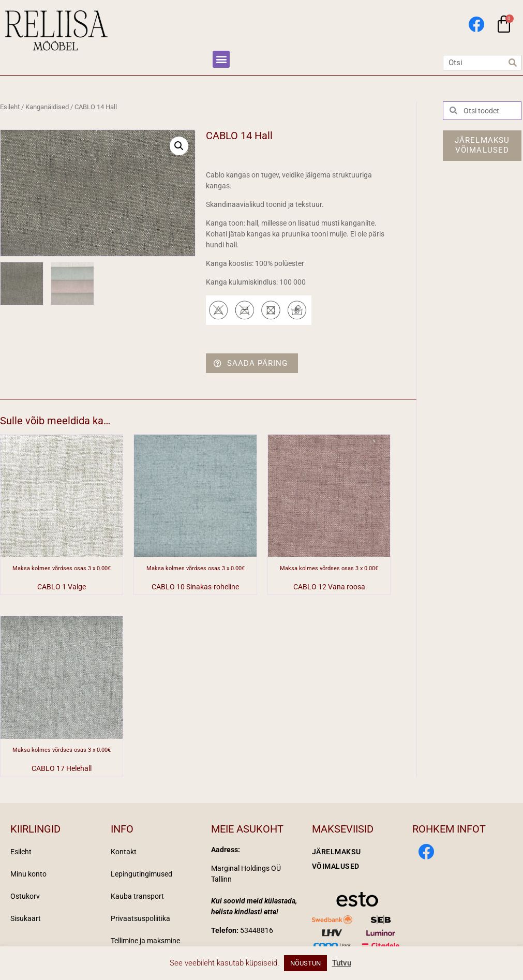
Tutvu (342, 963)
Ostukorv (25, 896)
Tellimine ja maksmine (145, 941)
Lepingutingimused (141, 874)
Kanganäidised (47, 107)
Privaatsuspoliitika (140, 918)
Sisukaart (26, 918)
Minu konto (28, 874)
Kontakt (124, 852)
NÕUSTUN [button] (305, 963)
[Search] (513, 63)
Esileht (10, 107)
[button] (221, 59)
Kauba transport (137, 896)
